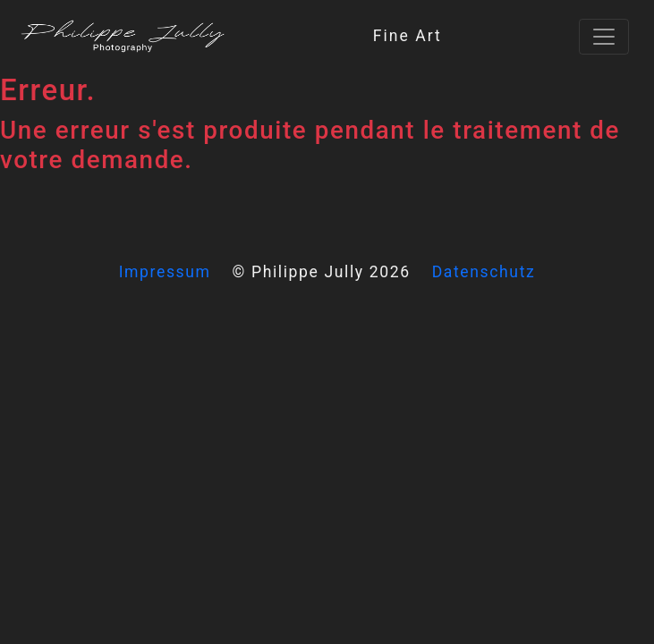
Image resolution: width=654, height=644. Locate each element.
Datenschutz (484, 272)
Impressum (165, 272)
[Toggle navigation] (604, 37)
